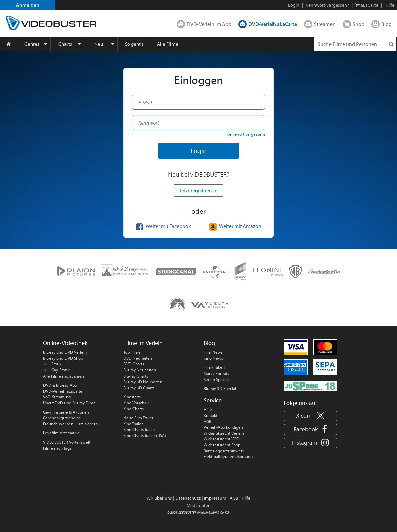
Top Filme (132, 352)
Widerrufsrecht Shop (222, 445)
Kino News (213, 358)
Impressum (215, 498)
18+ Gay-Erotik (56, 370)
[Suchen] (391, 44)
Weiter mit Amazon (234, 226)
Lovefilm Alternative (61, 433)
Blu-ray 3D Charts (139, 388)
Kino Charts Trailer (139, 429)
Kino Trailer (133, 424)
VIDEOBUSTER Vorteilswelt (67, 442)
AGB (207, 421)
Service (213, 400)
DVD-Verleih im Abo (209, 24)
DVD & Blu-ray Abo (60, 385)
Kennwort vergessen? (327, 5)
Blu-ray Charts (136, 376)
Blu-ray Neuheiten (140, 370)
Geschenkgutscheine (62, 418)
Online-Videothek (65, 343)
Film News (213, 352)
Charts (65, 44)
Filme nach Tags (57, 448)
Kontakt (210, 415)
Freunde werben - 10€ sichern (70, 424)
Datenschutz (188, 498)
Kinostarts (132, 397)
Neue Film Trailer (138, 418)
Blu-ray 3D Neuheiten (143, 382)
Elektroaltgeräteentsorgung (228, 456)
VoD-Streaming (57, 397)
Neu (99, 44)
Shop (358, 24)
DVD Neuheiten (138, 358)
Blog (386, 24)
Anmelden (28, 5)
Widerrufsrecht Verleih (224, 433)
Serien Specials (217, 379)
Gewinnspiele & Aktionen (66, 412)
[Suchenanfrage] (355, 44)
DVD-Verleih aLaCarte (273, 24)
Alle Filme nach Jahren (63, 376)
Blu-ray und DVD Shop (63, 358)
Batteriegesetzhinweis (224, 451)
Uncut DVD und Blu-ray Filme (69, 403)
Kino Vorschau (136, 403)
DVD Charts (134, 364)
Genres (32, 44)
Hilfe (208, 409)
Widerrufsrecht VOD (222, 439)
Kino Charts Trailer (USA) (145, 435)
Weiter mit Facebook (163, 226)
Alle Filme (168, 44)
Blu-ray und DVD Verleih (65, 352)
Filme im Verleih (143, 343)
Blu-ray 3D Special (220, 388)
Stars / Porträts (216, 373)
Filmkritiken (214, 367)
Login (294, 5)
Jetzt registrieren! (198, 190)
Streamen (325, 24)
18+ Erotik (52, 364)
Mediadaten (199, 505)
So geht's (134, 44)
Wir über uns (159, 498)
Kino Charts (134, 409)
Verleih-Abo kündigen (223, 427)
